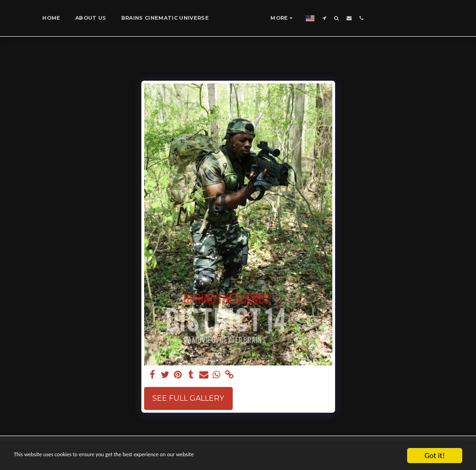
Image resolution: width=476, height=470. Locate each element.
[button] (352, 18)
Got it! (435, 456)
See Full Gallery (188, 398)
